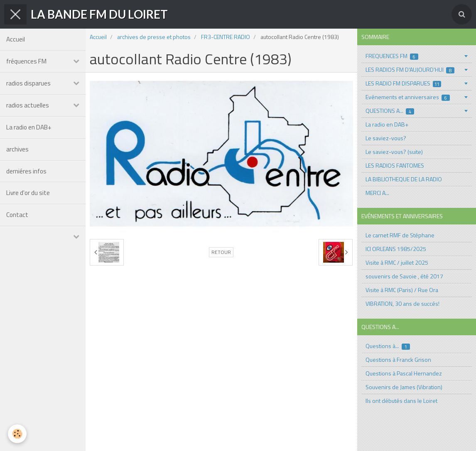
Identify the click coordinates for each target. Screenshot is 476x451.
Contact (17, 215)
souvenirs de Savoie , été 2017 (404, 276)
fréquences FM (26, 61)
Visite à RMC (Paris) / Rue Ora (402, 290)
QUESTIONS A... (390, 111)
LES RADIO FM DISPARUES (404, 83)
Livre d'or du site (28, 193)
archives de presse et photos (154, 37)
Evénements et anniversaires (408, 97)
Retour (221, 252)
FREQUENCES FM (392, 56)
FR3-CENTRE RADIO (226, 37)
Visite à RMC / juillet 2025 (397, 262)
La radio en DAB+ (29, 127)
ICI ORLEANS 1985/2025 (396, 249)
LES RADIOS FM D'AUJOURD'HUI (410, 69)
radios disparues (28, 83)
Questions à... (388, 346)
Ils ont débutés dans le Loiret (401, 401)
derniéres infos (26, 171)
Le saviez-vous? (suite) (394, 152)
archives (17, 149)
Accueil (16, 39)
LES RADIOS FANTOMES (395, 165)
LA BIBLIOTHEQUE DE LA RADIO (404, 179)
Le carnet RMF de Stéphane (400, 235)
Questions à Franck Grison (398, 360)
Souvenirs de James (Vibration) (404, 387)
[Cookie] (18, 434)
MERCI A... (377, 193)
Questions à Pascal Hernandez (404, 373)
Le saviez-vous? (386, 138)
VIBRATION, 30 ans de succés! (402, 304)
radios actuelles (28, 105)
